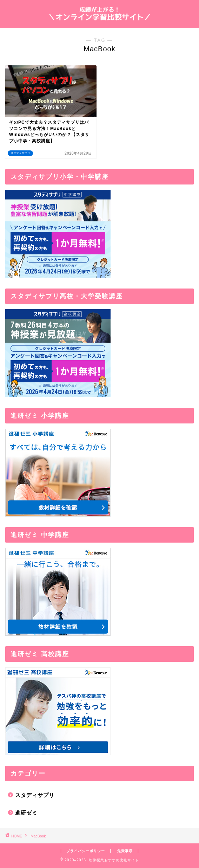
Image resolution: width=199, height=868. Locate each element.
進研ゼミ (26, 813)
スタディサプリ (35, 795)
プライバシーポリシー (86, 851)
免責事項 (125, 851)
